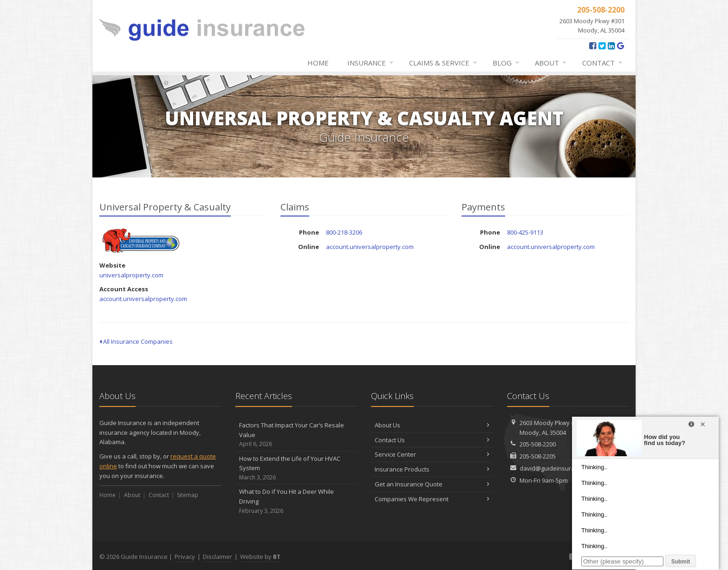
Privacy (185, 557)
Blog (506, 63)
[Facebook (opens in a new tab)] (593, 46)
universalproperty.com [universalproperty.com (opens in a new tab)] (131, 275)
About (551, 63)
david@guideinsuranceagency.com (569, 468)
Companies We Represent (432, 499)
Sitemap (188, 495)
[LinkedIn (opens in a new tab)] (611, 46)
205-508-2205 (538, 456)
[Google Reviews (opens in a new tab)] (621, 46)
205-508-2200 (538, 444)
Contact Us (432, 440)
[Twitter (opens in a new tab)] (602, 46)
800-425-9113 (525, 232)
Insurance (371, 63)
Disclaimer (218, 557)
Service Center (432, 454)
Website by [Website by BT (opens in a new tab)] (260, 557)
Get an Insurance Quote (432, 484)
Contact (603, 63)
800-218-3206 (344, 232)
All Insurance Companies (136, 341)
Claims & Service (443, 63)
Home (318, 63)
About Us (432, 425)
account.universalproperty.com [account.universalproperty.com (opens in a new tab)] (143, 299)
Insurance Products (432, 469)
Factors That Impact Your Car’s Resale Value (296, 435)
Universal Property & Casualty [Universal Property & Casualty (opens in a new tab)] (141, 240)
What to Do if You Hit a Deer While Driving (296, 501)
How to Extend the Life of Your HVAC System (296, 468)
